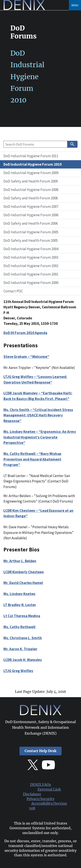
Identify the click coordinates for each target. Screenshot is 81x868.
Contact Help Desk (40, 751)
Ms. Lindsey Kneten (19, 594)
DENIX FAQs (40, 785)
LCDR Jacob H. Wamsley (23, 660)
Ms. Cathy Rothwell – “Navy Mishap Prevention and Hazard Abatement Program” (32, 459)
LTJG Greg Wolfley (18, 671)
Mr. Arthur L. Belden (20, 561)
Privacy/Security (40, 799)
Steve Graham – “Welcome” (26, 357)
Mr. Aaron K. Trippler (20, 649)
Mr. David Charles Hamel (23, 583)
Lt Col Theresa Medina (22, 616)
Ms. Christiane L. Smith (23, 638)
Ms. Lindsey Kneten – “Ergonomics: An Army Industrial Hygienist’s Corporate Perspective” (40, 437)
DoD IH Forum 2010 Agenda (25, 333)
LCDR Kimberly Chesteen (24, 572)
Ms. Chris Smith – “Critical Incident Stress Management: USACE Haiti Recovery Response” (38, 415)
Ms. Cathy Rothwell (19, 627)
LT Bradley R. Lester (20, 605)
